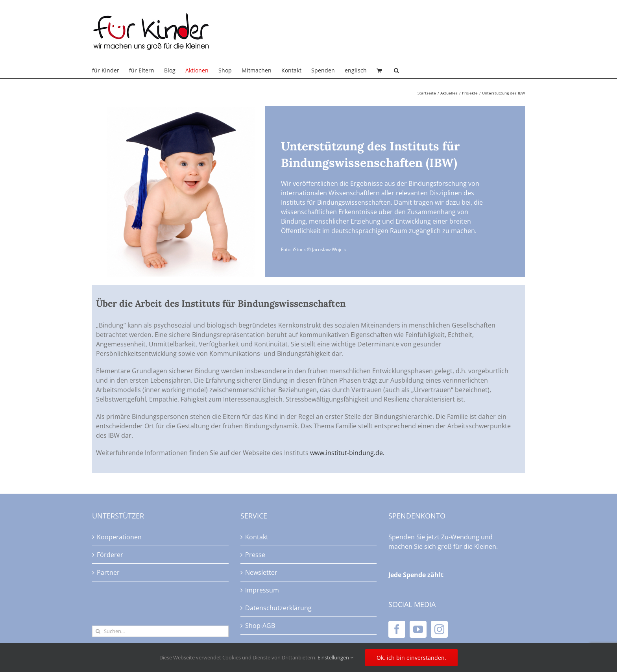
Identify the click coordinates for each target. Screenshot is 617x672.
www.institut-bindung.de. (347, 453)
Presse (255, 555)
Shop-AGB (260, 626)
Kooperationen (119, 537)
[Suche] (98, 631)
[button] (396, 70)
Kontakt (257, 537)
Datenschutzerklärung (278, 608)
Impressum (262, 590)
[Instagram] (439, 629)
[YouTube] (418, 629)
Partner (108, 572)
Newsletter (261, 572)
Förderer (110, 555)
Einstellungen (335, 657)
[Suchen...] (160, 631)
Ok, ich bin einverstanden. (411, 658)
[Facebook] (397, 629)
